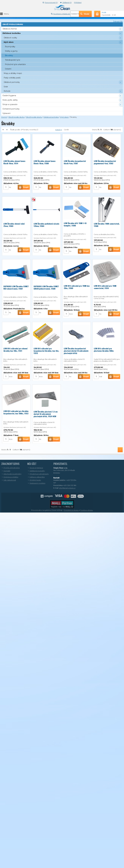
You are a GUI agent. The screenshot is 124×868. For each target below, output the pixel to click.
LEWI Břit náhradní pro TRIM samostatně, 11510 (105, 287)
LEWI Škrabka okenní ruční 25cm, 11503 (14, 224)
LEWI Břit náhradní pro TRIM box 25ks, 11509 (77, 287)
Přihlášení (78, 3)
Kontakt (6, 471)
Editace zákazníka (36, 477)
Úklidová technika (51, 117)
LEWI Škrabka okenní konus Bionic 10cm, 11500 (45, 162)
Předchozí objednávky (38, 474)
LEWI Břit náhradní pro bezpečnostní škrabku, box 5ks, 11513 (46, 351)
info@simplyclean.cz (67, 488)
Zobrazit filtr (118, 21)
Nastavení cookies (36, 483)
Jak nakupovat (9, 480)
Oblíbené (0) (66, 3)
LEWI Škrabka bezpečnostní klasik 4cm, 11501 (75, 162)
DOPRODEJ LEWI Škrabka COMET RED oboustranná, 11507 (16, 287)
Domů (4, 117)
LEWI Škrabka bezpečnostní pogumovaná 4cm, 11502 (105, 162)
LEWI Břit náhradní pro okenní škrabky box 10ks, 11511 (15, 350)
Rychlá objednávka (10, 468)
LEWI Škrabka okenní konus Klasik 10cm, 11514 (14, 162)
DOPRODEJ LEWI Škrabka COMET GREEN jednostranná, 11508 (46, 287)
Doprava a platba (10, 477)
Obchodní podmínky (11, 474)
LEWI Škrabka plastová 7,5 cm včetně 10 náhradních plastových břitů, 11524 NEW (46, 414)
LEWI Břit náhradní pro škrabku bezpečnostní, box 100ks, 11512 (16, 412)
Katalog (59, 130)
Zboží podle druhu (16, 117)
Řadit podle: (23, 130)
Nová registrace (35, 468)
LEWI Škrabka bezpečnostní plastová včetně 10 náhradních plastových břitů (76, 351)
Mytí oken (64, 117)
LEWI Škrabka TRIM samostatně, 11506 (107, 225)
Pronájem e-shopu (71, 510)
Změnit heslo (34, 480)
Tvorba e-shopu (87, 510)
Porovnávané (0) (50, 3)
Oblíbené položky (36, 471)
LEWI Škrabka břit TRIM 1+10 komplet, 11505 (75, 224)
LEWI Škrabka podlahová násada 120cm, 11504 (46, 224)
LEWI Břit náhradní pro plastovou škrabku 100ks (104, 350)
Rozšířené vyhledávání (61, 14)
